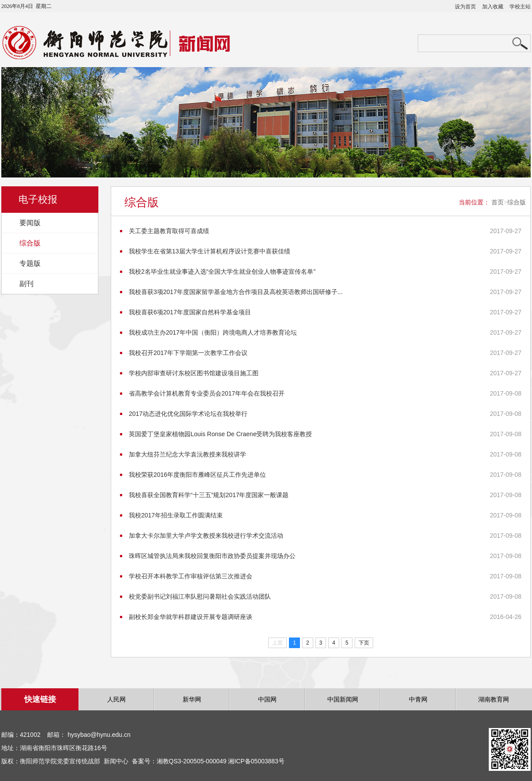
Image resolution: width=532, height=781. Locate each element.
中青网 (418, 699)
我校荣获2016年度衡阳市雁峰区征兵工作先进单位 (197, 475)
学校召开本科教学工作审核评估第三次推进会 (191, 576)
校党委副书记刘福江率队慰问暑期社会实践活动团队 (200, 596)
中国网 (267, 699)
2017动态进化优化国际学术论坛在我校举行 (188, 414)
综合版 (30, 243)
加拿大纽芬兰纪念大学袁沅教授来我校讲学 (187, 454)
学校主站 (520, 7)
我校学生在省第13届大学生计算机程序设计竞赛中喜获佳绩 (210, 251)
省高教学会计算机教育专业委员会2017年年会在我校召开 (207, 393)
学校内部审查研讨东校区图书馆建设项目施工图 (194, 373)
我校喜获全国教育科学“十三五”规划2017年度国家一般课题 (209, 495)
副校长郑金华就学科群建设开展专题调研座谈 (191, 617)
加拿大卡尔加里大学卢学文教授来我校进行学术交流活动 (206, 536)
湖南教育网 (494, 699)
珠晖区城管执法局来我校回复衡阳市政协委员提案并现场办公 (212, 556)
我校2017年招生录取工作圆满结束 (176, 515)
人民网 (116, 699)
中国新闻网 (343, 699)
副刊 (26, 284)
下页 (364, 643)
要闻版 (30, 223)
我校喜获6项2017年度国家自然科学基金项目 (190, 312)
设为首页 (465, 7)
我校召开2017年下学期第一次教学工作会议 (188, 353)
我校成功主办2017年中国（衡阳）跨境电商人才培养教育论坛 (213, 332)
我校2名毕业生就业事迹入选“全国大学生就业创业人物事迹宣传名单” (222, 272)
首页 (498, 202)
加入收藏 (493, 7)
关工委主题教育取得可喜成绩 (169, 231)
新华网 (192, 699)
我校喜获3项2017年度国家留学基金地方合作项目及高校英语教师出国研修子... (236, 292)
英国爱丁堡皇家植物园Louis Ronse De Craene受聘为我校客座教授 (220, 434)
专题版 (30, 263)
